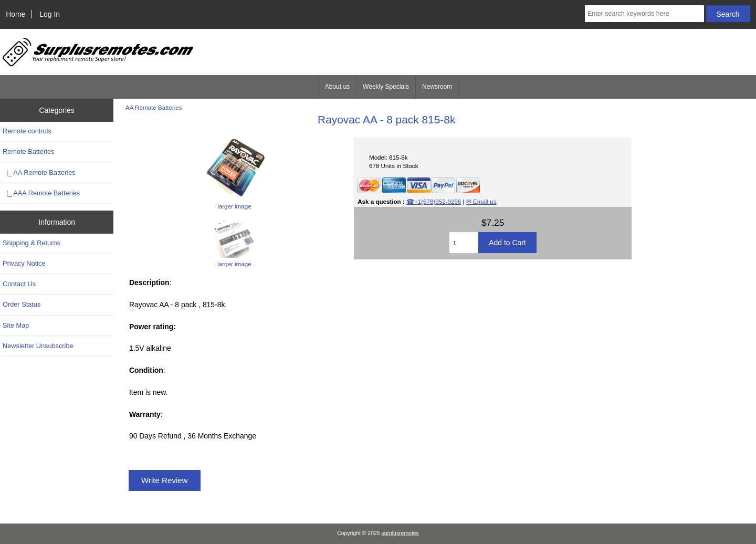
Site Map (16, 325)
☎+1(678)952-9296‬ (434, 201)
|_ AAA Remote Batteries (41, 193)
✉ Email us (481, 201)
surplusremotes (400, 533)
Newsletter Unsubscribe (38, 346)
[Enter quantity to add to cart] (464, 243)
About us (337, 87)
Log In (50, 14)
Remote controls (27, 131)
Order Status (22, 304)
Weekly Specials (386, 87)
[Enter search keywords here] (644, 14)
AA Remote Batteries (154, 107)
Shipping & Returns (31, 243)
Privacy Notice (24, 263)
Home (15, 14)
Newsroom (437, 87)
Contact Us (19, 284)
